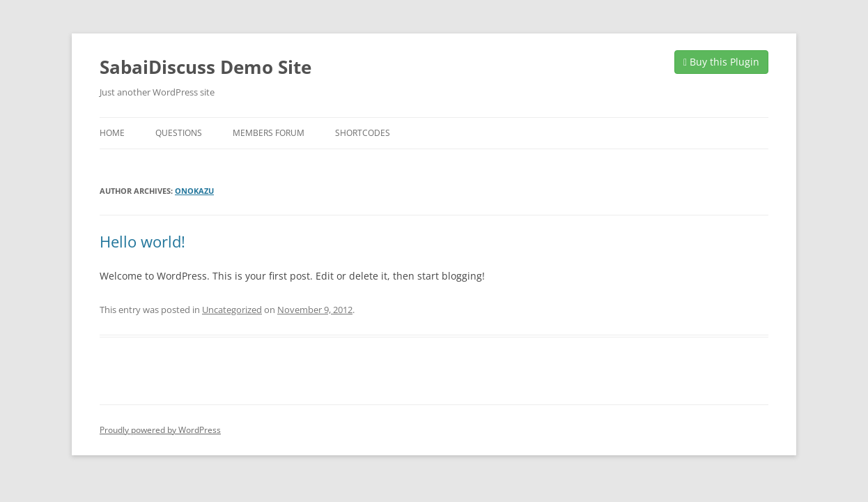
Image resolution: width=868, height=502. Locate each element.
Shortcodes (363, 133)
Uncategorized (232, 310)
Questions (179, 133)
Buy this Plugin (721, 62)
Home (112, 133)
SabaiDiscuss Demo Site (206, 67)
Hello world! (142, 241)
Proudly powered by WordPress (160, 430)
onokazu (194, 191)
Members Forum (269, 133)
